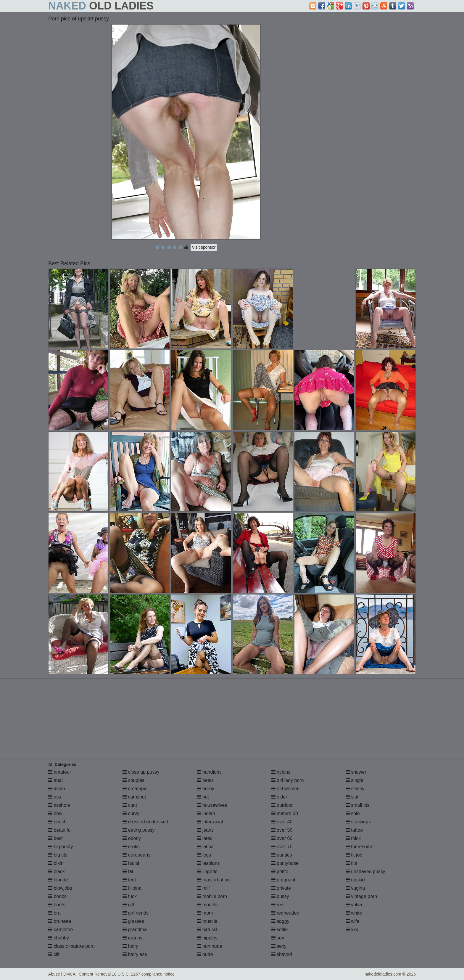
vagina (355, 888)
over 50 (282, 830)
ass (55, 797)
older (279, 797)
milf (203, 888)
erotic (131, 847)
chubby (59, 938)
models (207, 905)
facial (131, 863)
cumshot (134, 797)
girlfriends (136, 913)
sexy (279, 946)
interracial (210, 822)
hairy (130, 946)
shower (356, 772)
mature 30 (285, 813)
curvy (131, 813)
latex (204, 838)
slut (352, 797)
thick (353, 838)
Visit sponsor (204, 247)
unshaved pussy (365, 871)
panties (282, 855)
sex (278, 938)
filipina (132, 888)
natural (207, 930)
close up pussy (141, 772)
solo (353, 813)
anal (55, 780)
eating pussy (138, 830)
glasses (133, 921)
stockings (358, 822)
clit (54, 954)
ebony (132, 838)
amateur (60, 772)
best (55, 838)
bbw (55, 813)
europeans (136, 855)
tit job (354, 855)
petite (280, 871)
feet (129, 880)
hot (203, 797)
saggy (280, 921)
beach (57, 822)
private (281, 888)
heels (205, 780)
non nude (209, 946)
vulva (354, 905)
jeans (205, 830)
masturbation (213, 880)
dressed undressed (145, 822)
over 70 (282, 847)
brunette (60, 921)
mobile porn (212, 896)
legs (204, 855)
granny (132, 938)
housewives (212, 805)
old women (286, 789)
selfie (280, 930)
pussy (280, 896)
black (57, 871)
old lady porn (288, 780)
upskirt (355, 880)
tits (351, 863)
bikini (56, 863)
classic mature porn (71, 946)
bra (54, 913)
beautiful (60, 830)
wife (353, 921)
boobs (57, 896)
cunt (130, 805)
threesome (360, 847)
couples (133, 780)
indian (206, 813)
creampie (135, 789)
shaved (282, 954)
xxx (352, 930)
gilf (128, 905)
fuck (130, 896)
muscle (207, 921)
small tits (358, 805)
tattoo (354, 830)
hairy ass (135, 954)
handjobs (209, 772)
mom (205, 913)
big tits (58, 855)
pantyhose (285, 863)
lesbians (208, 863)
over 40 (282, 822)
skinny (355, 789)
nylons (281, 772)
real (278, 905)
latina (205, 847)
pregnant (283, 880)
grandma (135, 930)
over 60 (282, 838)
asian (57, 789)
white (354, 913)
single (355, 780)
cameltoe (61, 930)
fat (128, 871)
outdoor (282, 805)
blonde (58, 880)
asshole (59, 805)
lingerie (207, 871)
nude (205, 954)
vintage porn (361, 896)
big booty (61, 847)
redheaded (285, 913)
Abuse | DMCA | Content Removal (79, 974)
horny (205, 789)
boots (57, 905)
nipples (207, 938)
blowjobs (60, 888)
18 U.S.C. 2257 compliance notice (143, 974)
